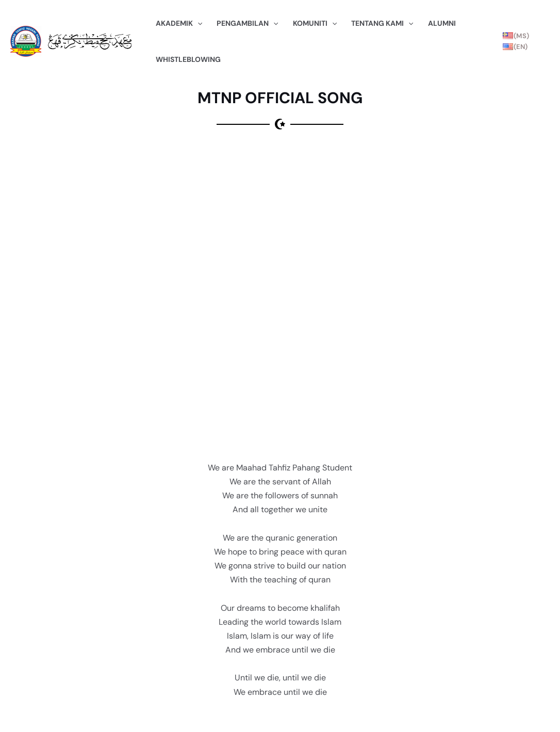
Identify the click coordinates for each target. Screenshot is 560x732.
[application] (197, 23)
